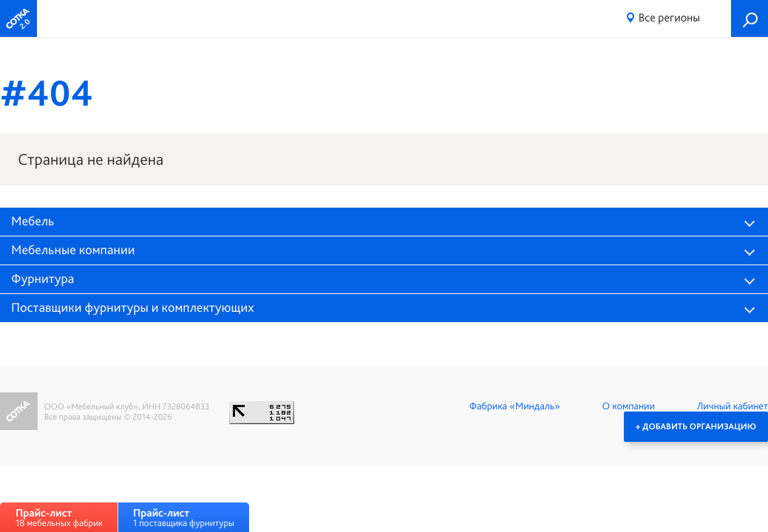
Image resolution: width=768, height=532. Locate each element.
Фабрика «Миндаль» (515, 406)
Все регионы (669, 17)
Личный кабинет (733, 406)
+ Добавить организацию (696, 426)
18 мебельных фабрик (59, 518)
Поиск (750, 18)
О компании (629, 406)
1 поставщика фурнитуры (184, 518)
